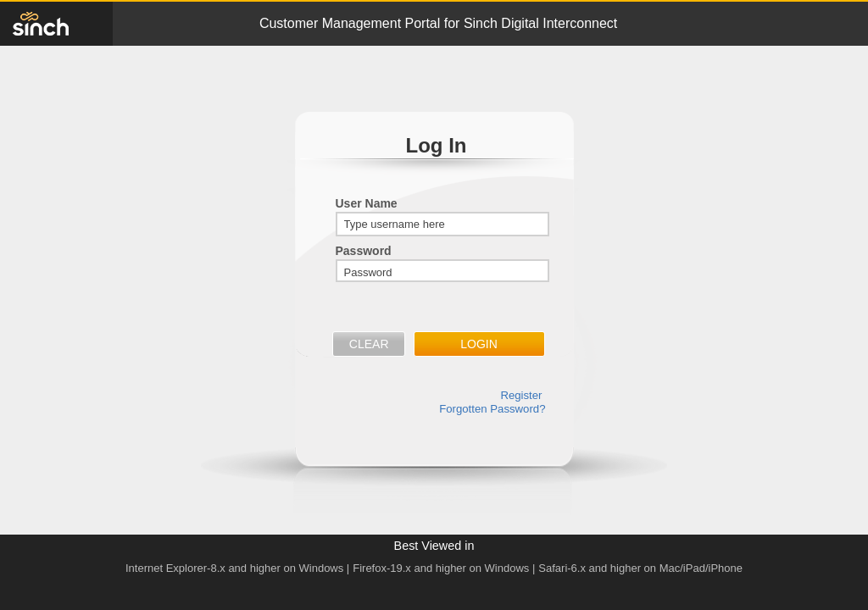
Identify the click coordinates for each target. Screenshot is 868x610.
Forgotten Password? (492, 409)
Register (521, 395)
